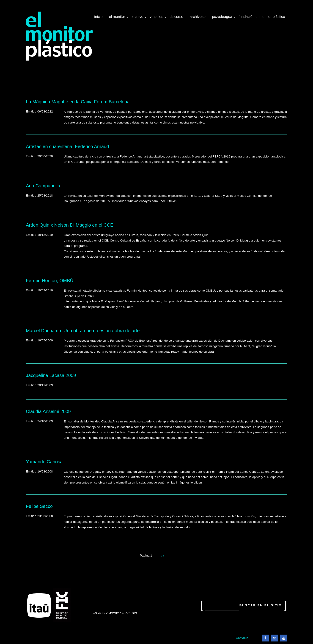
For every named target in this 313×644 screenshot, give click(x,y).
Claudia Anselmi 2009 (48, 411)
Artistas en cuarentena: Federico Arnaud (67, 146)
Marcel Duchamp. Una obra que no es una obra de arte (83, 331)
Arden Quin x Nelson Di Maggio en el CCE (70, 225)
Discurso (176, 17)
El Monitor (118, 18)
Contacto (242, 638)
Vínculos (157, 18)
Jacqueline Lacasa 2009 (51, 375)
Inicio (98, 17)
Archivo (138, 18)
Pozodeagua (222, 18)
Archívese (198, 17)
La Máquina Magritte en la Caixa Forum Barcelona (78, 102)
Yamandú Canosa (44, 462)
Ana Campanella (43, 186)
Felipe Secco (39, 506)
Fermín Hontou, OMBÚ (50, 281)
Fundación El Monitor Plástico (262, 17)
